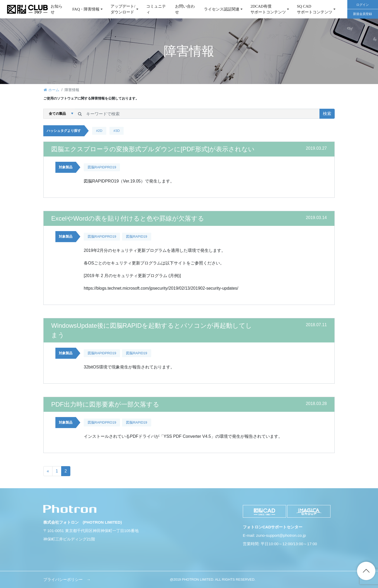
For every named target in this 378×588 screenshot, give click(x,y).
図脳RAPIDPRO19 (102, 167)
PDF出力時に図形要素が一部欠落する (105, 404)
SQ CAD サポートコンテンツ (315, 9)
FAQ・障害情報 (86, 9)
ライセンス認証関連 (222, 9)
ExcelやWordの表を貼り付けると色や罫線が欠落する (128, 218)
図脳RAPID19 (136, 236)
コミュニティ (156, 9)
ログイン (363, 5)
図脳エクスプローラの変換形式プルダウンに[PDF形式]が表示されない (153, 149)
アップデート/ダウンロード (123, 9)
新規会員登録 (363, 14)
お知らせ (57, 9)
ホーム (54, 90)
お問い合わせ (185, 9)
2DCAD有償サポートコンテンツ (268, 9)
